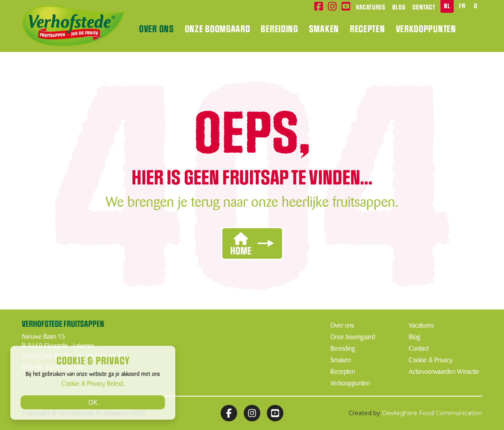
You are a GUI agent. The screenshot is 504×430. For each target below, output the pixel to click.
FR (462, 6)
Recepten (367, 29)
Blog (399, 7)
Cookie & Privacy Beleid (92, 384)
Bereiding (279, 29)
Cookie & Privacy (431, 360)
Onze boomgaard (218, 29)
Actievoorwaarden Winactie (444, 372)
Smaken (324, 29)
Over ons (157, 29)
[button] (252, 243)
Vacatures (371, 7)
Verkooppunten (426, 29)
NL (447, 6)
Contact (424, 7)
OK (93, 402)
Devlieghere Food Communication (432, 413)
